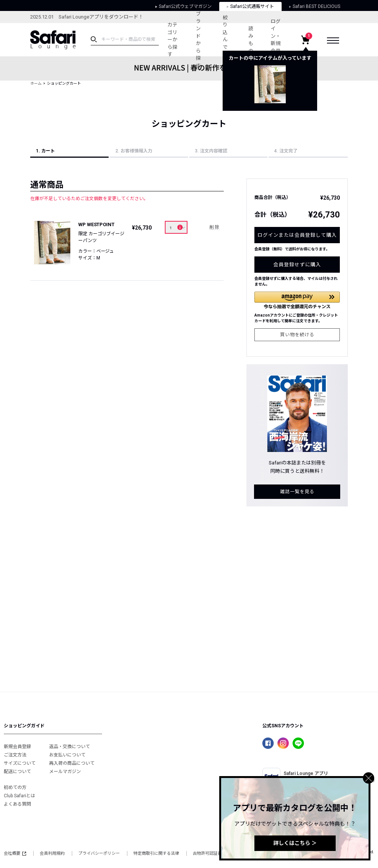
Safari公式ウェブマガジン (184, 6)
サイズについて (20, 763)
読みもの (251, 40)
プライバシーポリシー (99, 853)
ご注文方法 (15, 755)
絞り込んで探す (225, 40)
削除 (215, 227)
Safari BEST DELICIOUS (315, 6)
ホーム (36, 83)
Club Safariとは (19, 796)
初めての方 (15, 787)
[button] (297, 300)
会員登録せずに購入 (297, 265)
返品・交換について (70, 747)
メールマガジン (65, 772)
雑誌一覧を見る (297, 492)
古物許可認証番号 (209, 853)
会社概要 (15, 853)
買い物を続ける (297, 335)
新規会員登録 (17, 747)
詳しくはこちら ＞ (295, 843)
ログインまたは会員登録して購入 (297, 235)
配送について (17, 772)
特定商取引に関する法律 (156, 853)
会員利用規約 (52, 853)
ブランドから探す (198, 40)
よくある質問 (17, 804)
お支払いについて (67, 755)
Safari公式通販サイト (250, 6)
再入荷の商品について (72, 763)
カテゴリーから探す (172, 40)
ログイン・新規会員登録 (276, 40)
